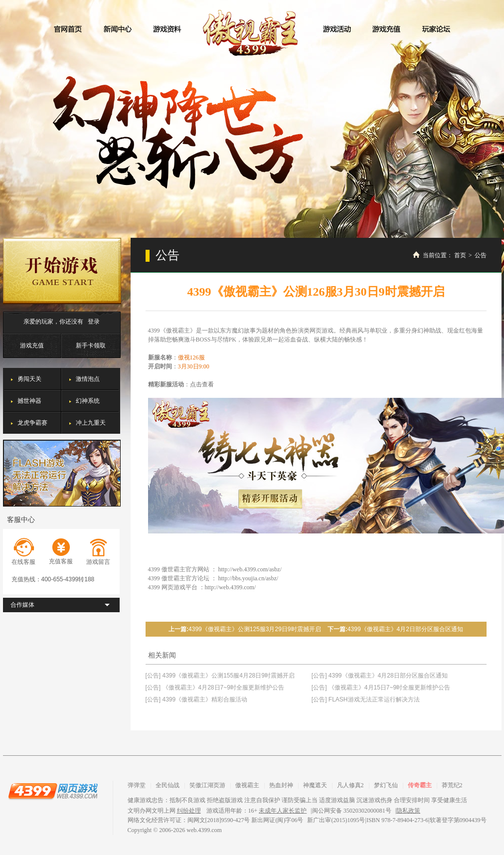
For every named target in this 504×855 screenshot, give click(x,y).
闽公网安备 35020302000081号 (352, 811)
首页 (460, 255)
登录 (94, 322)
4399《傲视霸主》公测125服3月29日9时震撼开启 (254, 629)
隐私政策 (408, 811)
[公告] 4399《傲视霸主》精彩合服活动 (197, 699)
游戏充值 (32, 345)
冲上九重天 (91, 423)
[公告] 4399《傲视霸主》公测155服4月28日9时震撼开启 (220, 676)
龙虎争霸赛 (32, 423)
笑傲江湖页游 (207, 785)
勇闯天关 (29, 379)
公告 (481, 255)
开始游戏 (62, 271)
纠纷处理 (189, 811)
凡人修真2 (350, 785)
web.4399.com (204, 830)
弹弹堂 (137, 785)
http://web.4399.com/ (231, 587)
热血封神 (281, 785)
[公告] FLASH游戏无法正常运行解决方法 (366, 699)
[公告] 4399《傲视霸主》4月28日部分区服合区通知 (380, 676)
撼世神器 (29, 401)
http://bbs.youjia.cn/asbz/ (249, 578)
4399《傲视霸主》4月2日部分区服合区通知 (405, 629)
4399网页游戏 (53, 791)
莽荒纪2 (452, 785)
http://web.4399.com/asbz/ (250, 569)
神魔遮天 (315, 785)
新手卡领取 (91, 345)
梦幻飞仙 (386, 785)
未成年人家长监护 (283, 811)
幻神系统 (88, 401)
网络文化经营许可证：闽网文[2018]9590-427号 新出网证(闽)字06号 (216, 820)
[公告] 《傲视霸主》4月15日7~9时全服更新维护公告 (381, 687)
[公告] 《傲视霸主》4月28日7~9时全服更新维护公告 (215, 687)
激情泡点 (88, 379)
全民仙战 (168, 785)
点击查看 (202, 384)
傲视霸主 (252, 33)
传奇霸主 (420, 785)
